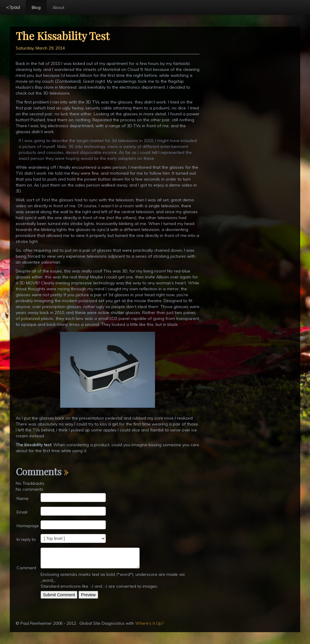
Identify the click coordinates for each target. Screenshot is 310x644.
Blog (36, 7)
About (58, 7)
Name (23, 498)
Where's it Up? (149, 623)
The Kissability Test (63, 36)
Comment (26, 568)
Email (22, 512)
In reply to (26, 539)
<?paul (13, 7)
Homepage (28, 526)
